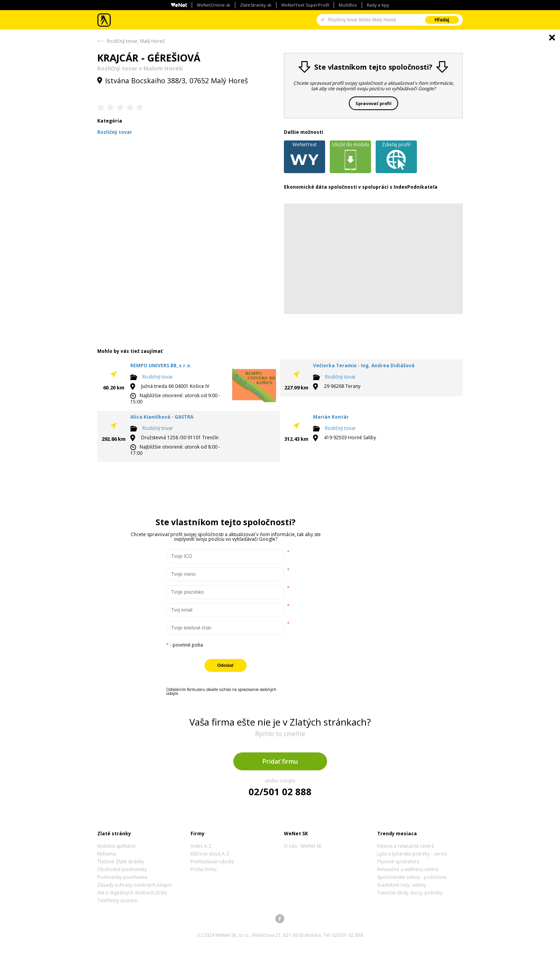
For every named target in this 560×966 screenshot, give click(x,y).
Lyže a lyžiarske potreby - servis (412, 854)
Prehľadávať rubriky (212, 862)
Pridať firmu (280, 761)
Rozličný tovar (158, 377)
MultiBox (348, 5)
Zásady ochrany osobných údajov (135, 885)
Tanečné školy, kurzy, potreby (410, 893)
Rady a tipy (378, 5)
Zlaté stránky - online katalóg (104, 20)
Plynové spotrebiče (398, 862)
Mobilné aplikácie (116, 846)
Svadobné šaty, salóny (402, 885)
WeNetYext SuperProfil (305, 5)
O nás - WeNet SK (303, 846)
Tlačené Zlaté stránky (121, 862)
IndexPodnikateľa (416, 187)
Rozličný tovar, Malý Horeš (136, 41)
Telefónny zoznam (117, 900)
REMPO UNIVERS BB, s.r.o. (161, 366)
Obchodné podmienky (122, 869)
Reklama (107, 854)
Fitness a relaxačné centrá (406, 846)
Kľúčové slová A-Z (210, 854)
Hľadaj (442, 20)
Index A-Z (201, 846)
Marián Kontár (331, 417)
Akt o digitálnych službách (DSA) (132, 893)
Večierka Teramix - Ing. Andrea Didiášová (364, 366)
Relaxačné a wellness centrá (408, 869)
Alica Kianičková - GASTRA (162, 417)
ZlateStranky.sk (256, 5)
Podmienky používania (122, 877)
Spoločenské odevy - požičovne (412, 877)
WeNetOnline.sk (213, 5)
